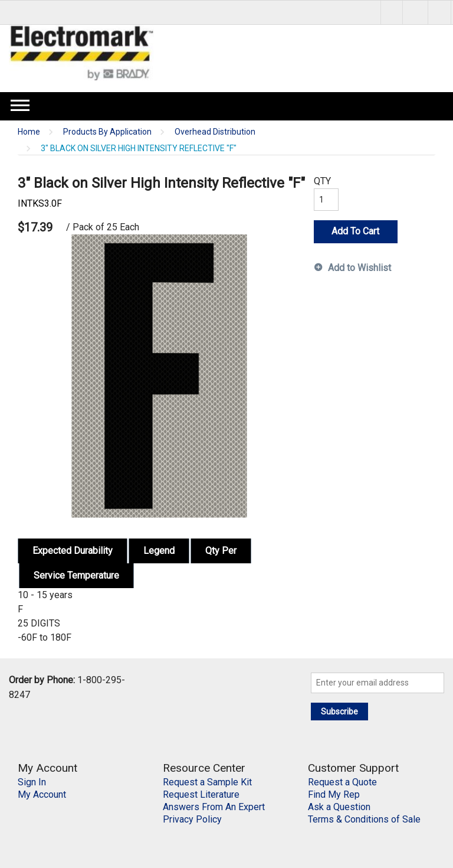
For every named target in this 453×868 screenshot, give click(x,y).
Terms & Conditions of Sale (364, 819)
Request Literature (201, 794)
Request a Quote (342, 782)
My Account (42, 794)
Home (29, 132)
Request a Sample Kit (207, 782)
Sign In (32, 782)
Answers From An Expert (214, 807)
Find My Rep (334, 794)
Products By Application (107, 132)
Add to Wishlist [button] (360, 268)
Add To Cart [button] (355, 231)
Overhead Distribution (215, 132)
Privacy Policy (192, 819)
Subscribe (339, 712)
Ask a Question (339, 807)
